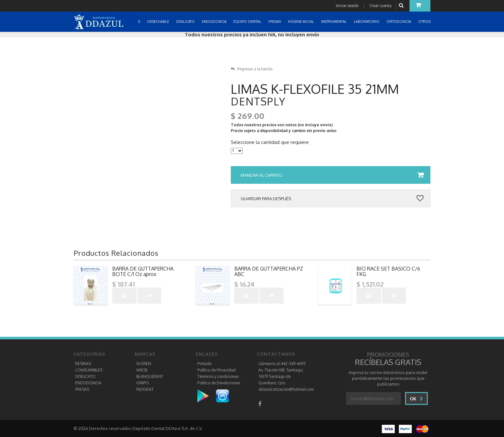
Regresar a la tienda (252, 69)
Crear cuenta (380, 6)
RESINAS (83, 364)
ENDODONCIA (88, 383)
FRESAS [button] (275, 22)
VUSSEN (144, 364)
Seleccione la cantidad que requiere (270, 142)
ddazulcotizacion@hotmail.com (286, 389)
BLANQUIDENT (150, 376)
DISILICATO (85, 376)
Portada (204, 364)
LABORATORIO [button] (367, 22)
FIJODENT (145, 389)
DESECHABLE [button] (159, 22)
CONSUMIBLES (89, 370)
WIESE (142, 370)
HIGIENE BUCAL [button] (301, 22)
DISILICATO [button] (186, 22)
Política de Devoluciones (219, 383)
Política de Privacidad (216, 370)
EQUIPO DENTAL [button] (248, 22)
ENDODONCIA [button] (215, 22)
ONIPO (143, 383)
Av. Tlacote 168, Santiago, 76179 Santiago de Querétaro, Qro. (281, 376)
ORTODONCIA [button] (399, 22)
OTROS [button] (425, 22)
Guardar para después (332, 199)
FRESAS (82, 389)
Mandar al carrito (332, 175)
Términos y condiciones (218, 376)
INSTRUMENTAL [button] (334, 22)
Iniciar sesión (347, 6)
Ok (416, 399)
